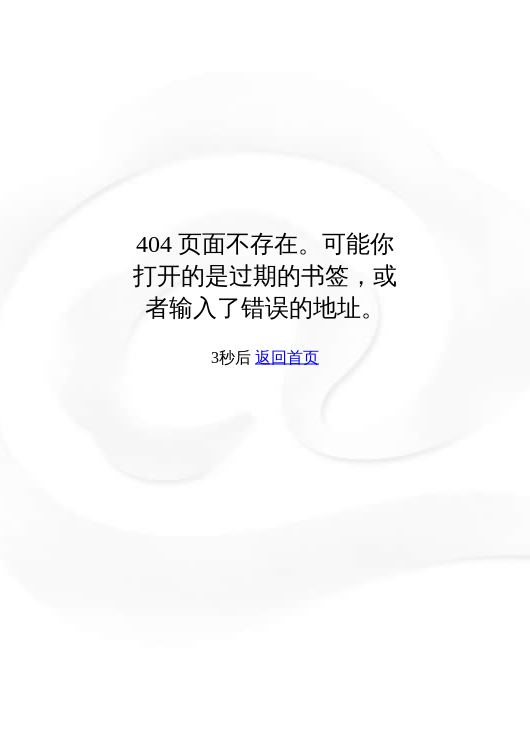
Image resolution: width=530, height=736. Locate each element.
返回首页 (287, 357)
